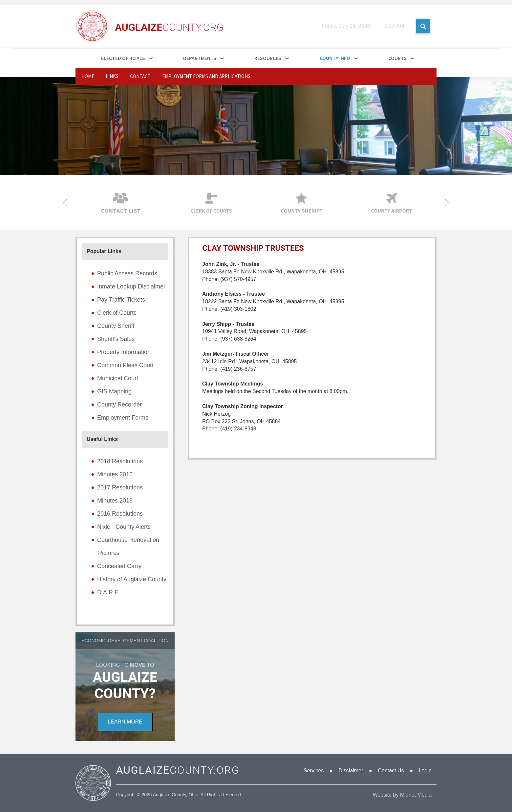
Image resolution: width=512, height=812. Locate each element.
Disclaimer (351, 771)
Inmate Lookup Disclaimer (131, 287)
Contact (140, 76)
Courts (397, 58)
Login (425, 771)
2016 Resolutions (120, 514)
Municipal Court (118, 378)
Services (314, 771)
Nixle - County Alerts (124, 527)
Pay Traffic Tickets (121, 300)
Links (112, 76)
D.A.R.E (108, 592)
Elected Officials (123, 58)
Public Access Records (127, 273)
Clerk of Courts (117, 313)
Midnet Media (416, 795)
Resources (268, 58)
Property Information (124, 352)
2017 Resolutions (120, 487)
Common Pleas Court (125, 365)
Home (88, 76)
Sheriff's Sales (116, 339)
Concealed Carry (119, 566)
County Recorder (119, 405)
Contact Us (391, 771)
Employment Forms (123, 418)
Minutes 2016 (115, 474)
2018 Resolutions (120, 461)
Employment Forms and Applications (206, 76)
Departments (200, 58)
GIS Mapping (114, 391)
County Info (335, 58)
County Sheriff (116, 326)
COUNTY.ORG (178, 770)
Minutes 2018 (115, 501)
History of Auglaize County (132, 579)
